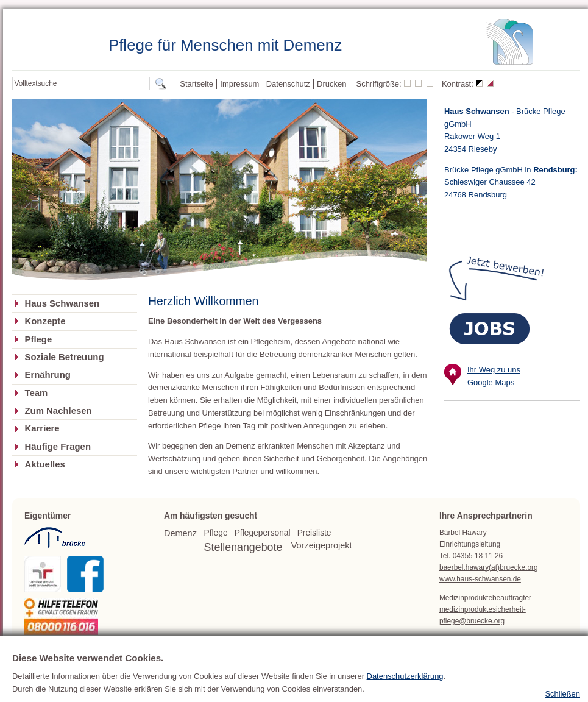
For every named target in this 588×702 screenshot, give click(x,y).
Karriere (42, 428)
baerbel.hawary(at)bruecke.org (489, 567)
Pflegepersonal (263, 533)
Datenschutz (288, 84)
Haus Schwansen (62, 303)
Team (36, 393)
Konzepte (45, 321)
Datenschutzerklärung (405, 688)
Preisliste (314, 533)
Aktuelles (44, 464)
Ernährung (47, 375)
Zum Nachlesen (58, 411)
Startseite (197, 84)
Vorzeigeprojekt (322, 545)
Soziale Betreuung (64, 357)
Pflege (38, 339)
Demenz (180, 533)
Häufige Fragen (58, 447)
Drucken (331, 84)
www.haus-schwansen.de (480, 579)
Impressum (239, 84)
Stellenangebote (243, 547)
